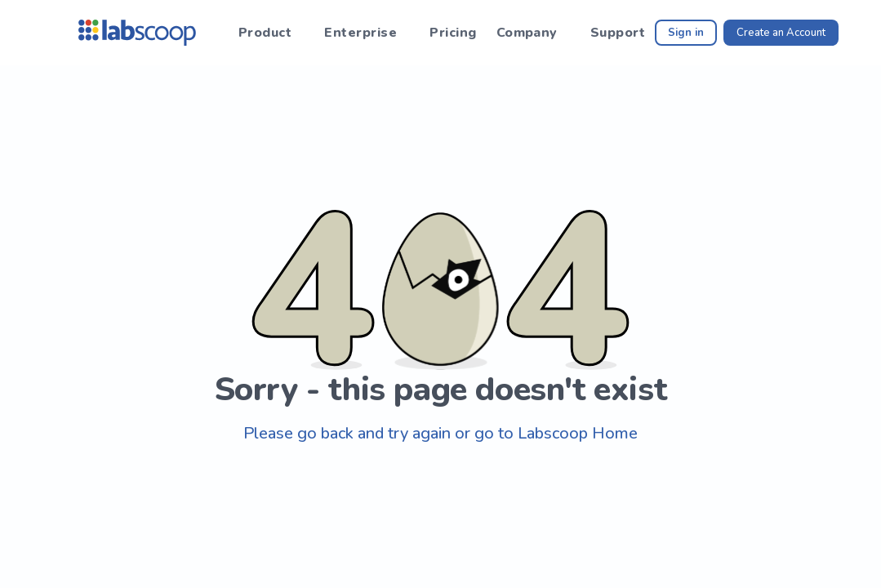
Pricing (453, 33)
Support (618, 33)
